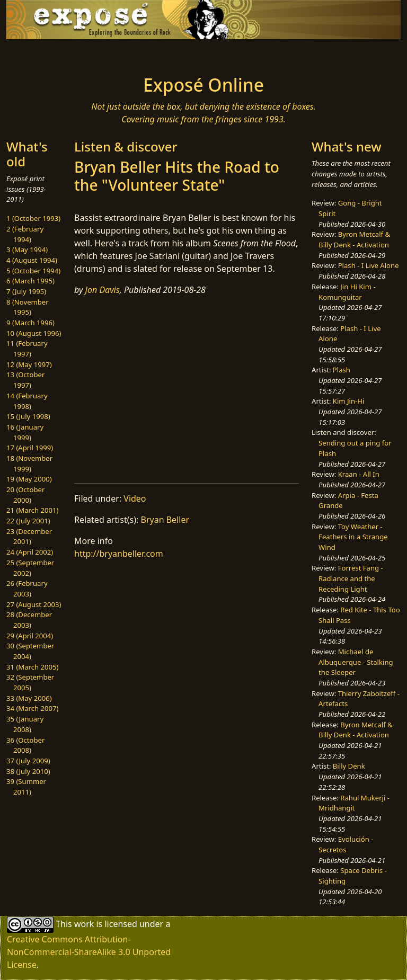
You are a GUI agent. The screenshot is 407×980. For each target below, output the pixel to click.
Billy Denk (349, 766)
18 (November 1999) (29, 464)
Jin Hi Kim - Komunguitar (347, 292)
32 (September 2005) (30, 682)
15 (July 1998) (28, 416)
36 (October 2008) (25, 745)
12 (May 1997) (29, 364)
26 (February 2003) (27, 589)
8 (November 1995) (28, 307)
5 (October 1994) (33, 271)
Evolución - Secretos (346, 844)
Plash (342, 370)
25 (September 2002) (30, 568)
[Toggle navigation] (40, 54)
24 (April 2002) (30, 552)
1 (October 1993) (33, 218)
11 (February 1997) (27, 349)
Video (135, 498)
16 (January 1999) (25, 432)
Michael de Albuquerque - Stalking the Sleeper (356, 662)
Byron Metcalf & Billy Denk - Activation (354, 239)
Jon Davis (103, 290)
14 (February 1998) (27, 401)
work (84, 924)
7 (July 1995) (26, 291)
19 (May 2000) (29, 479)
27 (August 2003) (34, 604)
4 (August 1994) (32, 260)
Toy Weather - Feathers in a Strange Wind (353, 537)
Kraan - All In (359, 474)
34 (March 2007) (32, 708)
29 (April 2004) (30, 636)
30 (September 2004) (30, 651)
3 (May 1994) (27, 250)
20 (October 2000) (25, 495)
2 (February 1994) (25, 234)
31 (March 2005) (32, 667)
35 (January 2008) (25, 724)
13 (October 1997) (25, 380)
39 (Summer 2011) (26, 787)
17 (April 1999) (30, 448)
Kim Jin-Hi (349, 401)
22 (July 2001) (28, 521)
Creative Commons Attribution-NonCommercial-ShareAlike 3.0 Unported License (89, 952)
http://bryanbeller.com (119, 554)
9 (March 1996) (30, 323)
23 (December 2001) (29, 537)
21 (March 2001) (32, 510)
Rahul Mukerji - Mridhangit (354, 803)
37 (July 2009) (28, 761)
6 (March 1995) (30, 281)
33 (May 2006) (29, 698)
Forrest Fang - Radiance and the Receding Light (351, 578)
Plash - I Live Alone (369, 265)
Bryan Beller (165, 520)
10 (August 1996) (34, 333)
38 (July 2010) (28, 771)
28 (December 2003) (29, 620)
